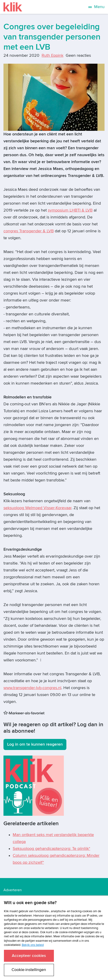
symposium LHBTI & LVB (70, 210)
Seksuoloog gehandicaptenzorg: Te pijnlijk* (51, 849)
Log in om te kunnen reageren (35, 744)
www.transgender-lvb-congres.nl (32, 688)
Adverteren (13, 890)
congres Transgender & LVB (29, 231)
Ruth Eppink (52, 55)
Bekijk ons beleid (33, 945)
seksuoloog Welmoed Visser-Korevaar (37, 508)
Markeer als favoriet (24, 713)
